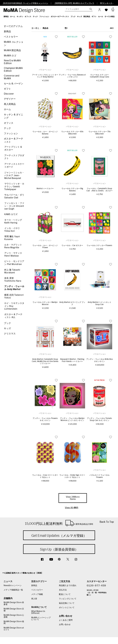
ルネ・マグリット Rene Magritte (13, 246)
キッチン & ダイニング (13, 116)
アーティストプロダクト (14, 157)
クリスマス (10, 334)
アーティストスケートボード (14, 165)
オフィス (9, 123)
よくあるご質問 (66, 620)
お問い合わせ (65, 625)
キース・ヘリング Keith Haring (13, 221)
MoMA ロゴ (10, 56)
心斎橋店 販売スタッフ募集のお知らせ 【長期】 (24, 573)
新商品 (7, 31)
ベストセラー (11, 37)
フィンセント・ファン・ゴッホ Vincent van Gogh (14, 206)
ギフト (7, 89)
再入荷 (34, 599)
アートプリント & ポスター (13, 148)
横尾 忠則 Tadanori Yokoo (14, 296)
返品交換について (67, 603)
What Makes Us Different (38, 612)
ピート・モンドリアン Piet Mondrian (14, 263)
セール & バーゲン (13, 84)
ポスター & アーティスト (13, 140)
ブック (7, 323)
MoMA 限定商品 (12, 50)
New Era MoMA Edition (12, 62)
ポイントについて (67, 608)
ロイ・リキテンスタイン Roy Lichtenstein (14, 306)
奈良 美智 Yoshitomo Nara (13, 280)
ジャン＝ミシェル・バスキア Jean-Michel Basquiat (14, 175)
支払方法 (63, 590)
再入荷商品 (10, 104)
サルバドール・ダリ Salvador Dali (14, 196)
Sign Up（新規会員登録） (59, 549)
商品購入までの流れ (68, 586)
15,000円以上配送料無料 (59, 523)
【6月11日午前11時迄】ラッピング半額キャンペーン (25, 3)
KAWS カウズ (11, 214)
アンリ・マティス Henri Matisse (13, 254)
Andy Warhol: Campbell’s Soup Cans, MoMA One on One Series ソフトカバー (45, 361)
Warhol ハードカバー (45, 189)
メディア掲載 (37, 594)
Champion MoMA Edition (13, 70)
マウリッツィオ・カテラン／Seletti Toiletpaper (14, 187)
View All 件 (72, 508)
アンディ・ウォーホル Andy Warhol (14, 288)
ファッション (11, 134)
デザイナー (10, 99)
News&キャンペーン (13, 586)
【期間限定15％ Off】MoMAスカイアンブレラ (74, 3)
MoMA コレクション (14, 44)
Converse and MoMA (12, 77)
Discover (9, 94)
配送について (65, 594)
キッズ (7, 328)
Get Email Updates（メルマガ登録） (59, 536)
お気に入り (56, 37)
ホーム (7, 109)
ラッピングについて (68, 599)
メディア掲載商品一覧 (13, 590)
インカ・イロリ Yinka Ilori (12, 230)
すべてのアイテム (13, 26)
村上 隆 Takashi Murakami (12, 271)
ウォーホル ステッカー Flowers (99, 246)
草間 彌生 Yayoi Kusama (12, 238)
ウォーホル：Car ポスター (72, 246)
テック (7, 128)
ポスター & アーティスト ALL (13, 316)
